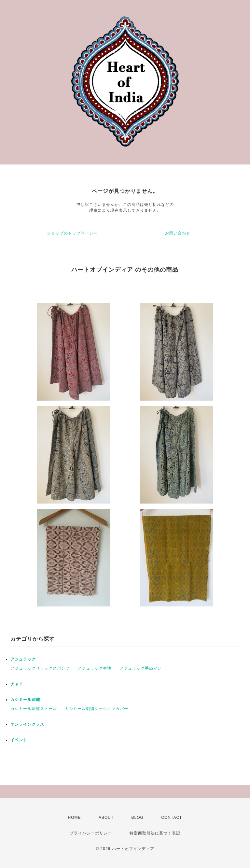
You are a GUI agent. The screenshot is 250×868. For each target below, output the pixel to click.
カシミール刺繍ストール (34, 709)
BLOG (138, 818)
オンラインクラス (27, 724)
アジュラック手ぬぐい (141, 668)
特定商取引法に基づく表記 (155, 833)
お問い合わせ (178, 233)
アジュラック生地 (94, 668)
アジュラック (23, 659)
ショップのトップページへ (72, 233)
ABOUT (106, 818)
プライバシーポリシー (91, 833)
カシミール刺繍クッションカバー (97, 709)
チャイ (17, 684)
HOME (75, 818)
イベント (19, 740)
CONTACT (172, 818)
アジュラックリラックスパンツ (40, 668)
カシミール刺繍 (25, 700)
